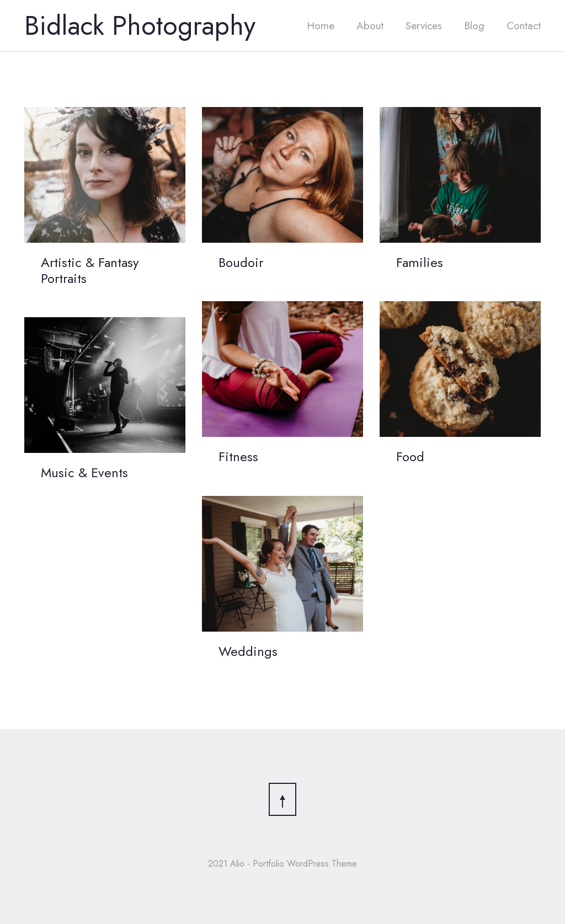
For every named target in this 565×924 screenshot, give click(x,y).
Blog (474, 25)
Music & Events (84, 472)
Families (420, 262)
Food (410, 456)
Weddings (248, 651)
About (370, 25)
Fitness (238, 456)
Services (424, 25)
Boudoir (241, 262)
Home (321, 25)
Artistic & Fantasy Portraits (90, 270)
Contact (524, 25)
